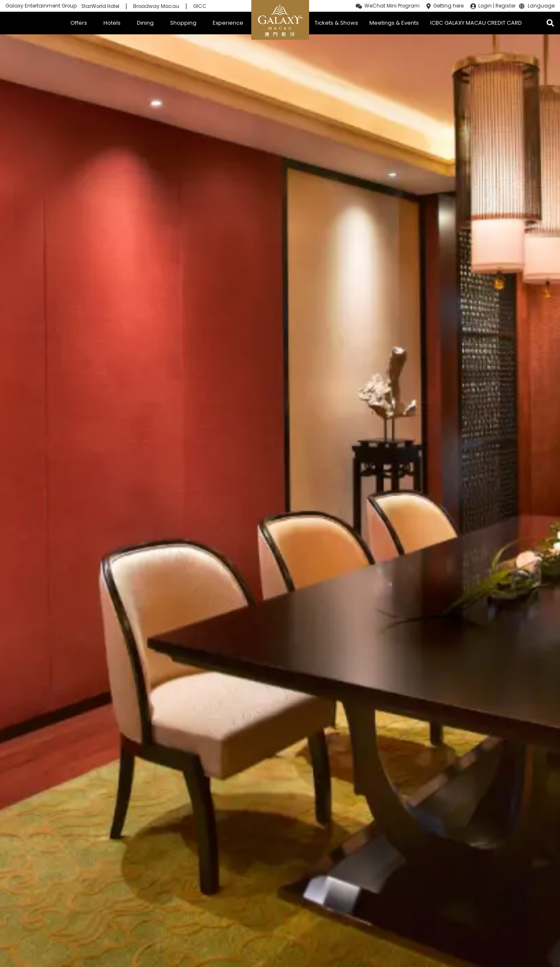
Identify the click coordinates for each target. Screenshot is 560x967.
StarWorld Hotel (100, 6)
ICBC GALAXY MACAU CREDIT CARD (476, 23)
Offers (79, 23)
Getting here (448, 6)
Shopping (183, 23)
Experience (228, 23)
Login (485, 6)
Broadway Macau (156, 6)
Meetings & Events (394, 23)
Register (506, 6)
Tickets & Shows (336, 23)
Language (541, 6)
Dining (145, 23)
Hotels (112, 23)
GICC (200, 6)
